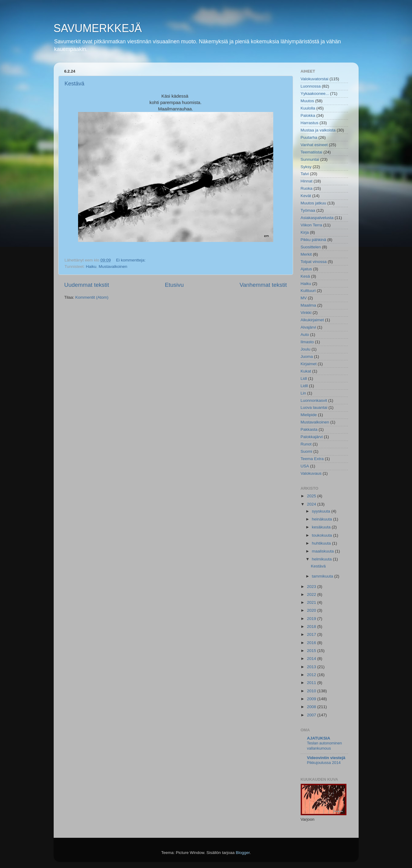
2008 (312, 707)
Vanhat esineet (314, 145)
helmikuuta (322, 559)
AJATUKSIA (319, 738)
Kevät (306, 196)
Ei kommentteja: (131, 260)
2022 (312, 594)
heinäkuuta (323, 519)
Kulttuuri (308, 291)
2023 (312, 587)
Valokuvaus (311, 473)
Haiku (91, 267)
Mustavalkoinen (113, 267)
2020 (312, 610)
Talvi (305, 174)
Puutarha (309, 137)
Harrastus (310, 123)
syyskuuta (322, 511)
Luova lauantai (314, 407)
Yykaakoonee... (315, 94)
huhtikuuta (322, 543)
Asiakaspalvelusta (317, 218)
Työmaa (308, 210)
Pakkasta (309, 429)
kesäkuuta (322, 527)
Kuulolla (308, 108)
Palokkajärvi (312, 437)
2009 (312, 699)
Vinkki (306, 313)
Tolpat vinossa (314, 262)
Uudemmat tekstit (87, 285)
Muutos (307, 101)
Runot (306, 444)
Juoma (307, 357)
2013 (312, 667)
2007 (312, 715)
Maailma (308, 305)
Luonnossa (311, 86)
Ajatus (306, 269)
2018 (312, 627)
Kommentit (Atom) (92, 297)
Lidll (304, 386)
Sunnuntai (310, 159)
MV (304, 298)
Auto (305, 335)
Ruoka (307, 188)
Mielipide (309, 415)
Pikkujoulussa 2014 (324, 763)
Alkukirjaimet (312, 320)
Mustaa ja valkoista (318, 130)
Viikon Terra (312, 225)
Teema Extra (312, 459)
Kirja (305, 232)
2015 (312, 651)
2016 (312, 643)
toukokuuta (323, 535)
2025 (312, 496)
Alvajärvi (308, 327)
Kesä (305, 276)
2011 (312, 683)
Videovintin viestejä (326, 758)
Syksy (306, 167)
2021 (312, 602)
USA (305, 466)
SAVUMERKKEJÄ (98, 28)
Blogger (243, 853)
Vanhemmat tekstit (263, 285)
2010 (312, 691)
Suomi (306, 451)
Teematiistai (312, 152)
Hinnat (307, 181)
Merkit (306, 254)
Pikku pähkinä (313, 240)
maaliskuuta (324, 551)
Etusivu (174, 285)
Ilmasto (307, 342)
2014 (312, 659)
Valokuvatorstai (315, 79)
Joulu (306, 349)
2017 (312, 634)
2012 (312, 675)
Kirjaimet (309, 364)
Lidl (304, 378)
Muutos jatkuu (313, 203)
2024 (312, 504)
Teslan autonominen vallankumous (325, 746)
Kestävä (75, 84)
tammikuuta (323, 576)
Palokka (308, 115)
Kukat (306, 371)
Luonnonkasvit (314, 400)
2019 (312, 619)
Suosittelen (311, 247)
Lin (303, 393)
